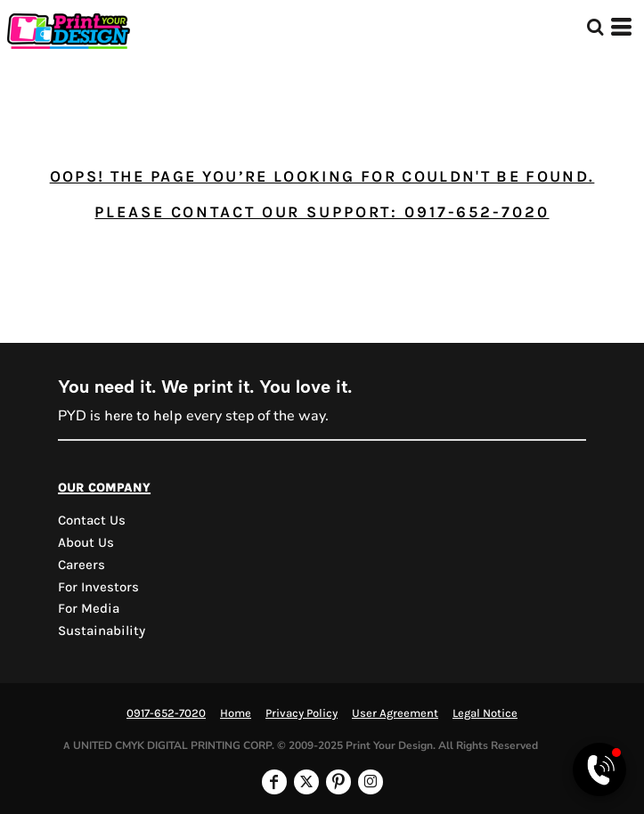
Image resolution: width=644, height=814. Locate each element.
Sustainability (102, 631)
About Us (86, 542)
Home (236, 713)
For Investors (98, 587)
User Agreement (395, 713)
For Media (89, 608)
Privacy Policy (302, 713)
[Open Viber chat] (599, 769)
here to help (143, 415)
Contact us (92, 520)
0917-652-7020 (166, 713)
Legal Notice (485, 713)
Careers (82, 565)
